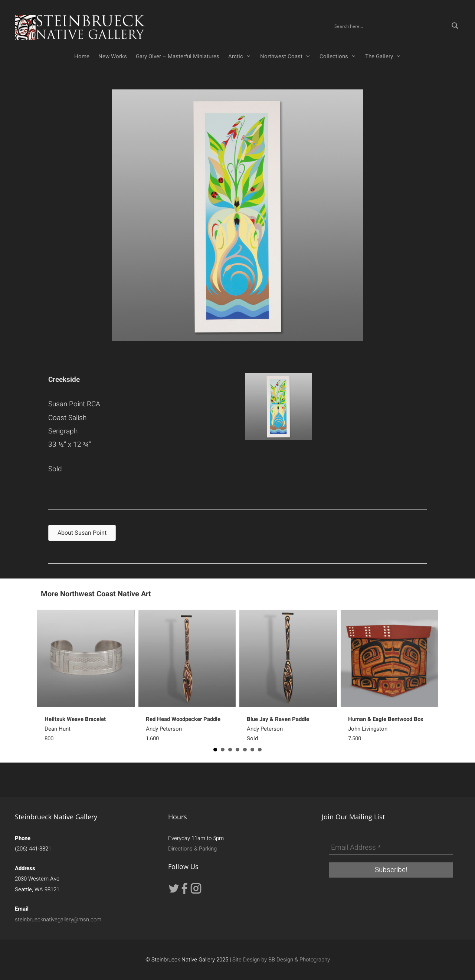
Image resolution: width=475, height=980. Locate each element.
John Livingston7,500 (386, 729)
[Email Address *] (391, 848)
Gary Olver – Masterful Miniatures (178, 56)
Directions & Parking (192, 849)
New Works (113, 56)
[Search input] (390, 26)
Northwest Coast (288, 56)
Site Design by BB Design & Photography (281, 960)
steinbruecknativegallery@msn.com (58, 920)
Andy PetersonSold (278, 729)
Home (82, 56)
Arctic (242, 56)
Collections (340, 56)
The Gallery (385, 56)
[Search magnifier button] (455, 26)
